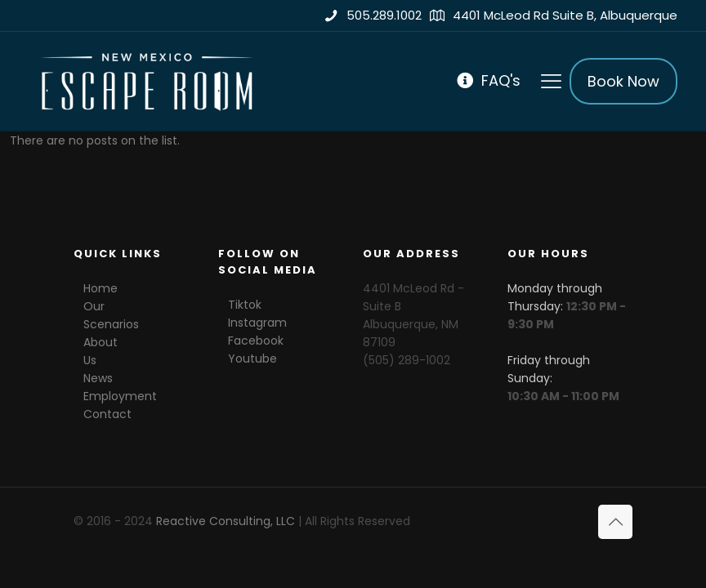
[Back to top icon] (615, 522)
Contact (107, 414)
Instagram (257, 323)
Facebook (256, 341)
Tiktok (245, 305)
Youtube (252, 359)
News (98, 378)
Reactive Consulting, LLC (226, 521)
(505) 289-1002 (407, 360)
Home (101, 288)
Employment (120, 396)
